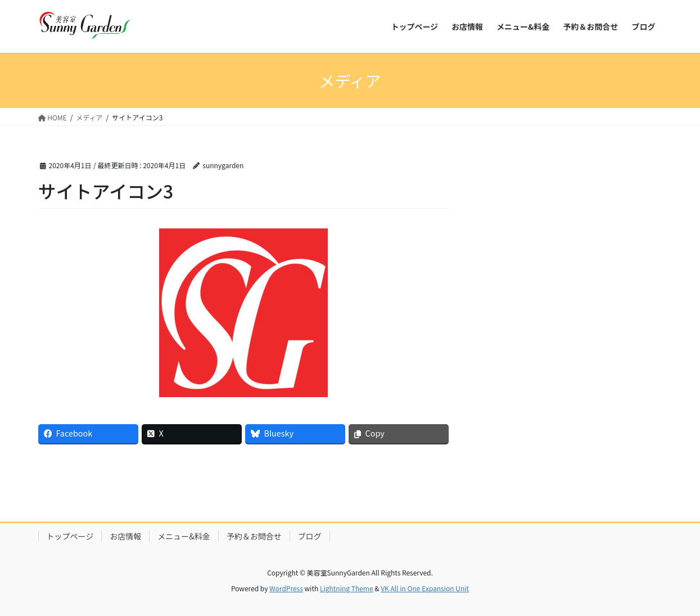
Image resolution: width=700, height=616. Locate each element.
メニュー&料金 (184, 536)
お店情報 (125, 536)
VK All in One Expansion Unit (425, 588)
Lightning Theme (347, 588)
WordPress (286, 588)
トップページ (70, 536)
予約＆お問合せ (254, 536)
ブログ (310, 536)
